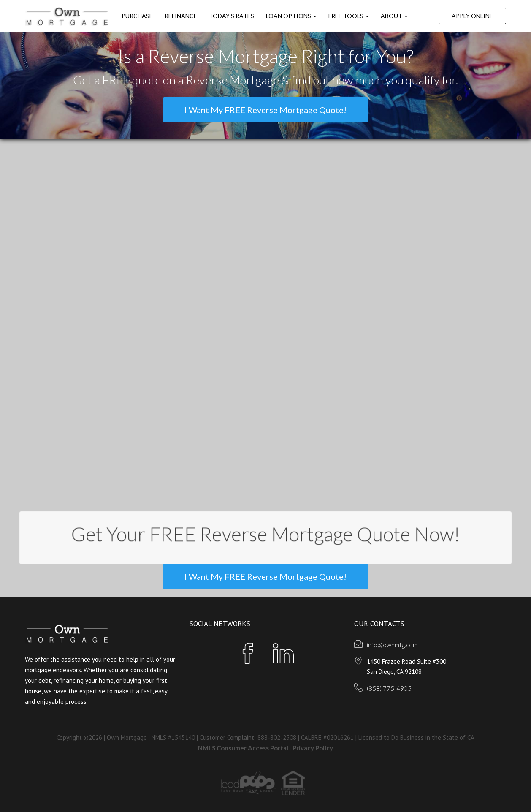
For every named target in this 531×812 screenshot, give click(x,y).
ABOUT (394, 16)
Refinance (181, 16)
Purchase (137, 16)
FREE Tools (349, 16)
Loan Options (291, 16)
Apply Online (472, 16)
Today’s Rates (232, 16)
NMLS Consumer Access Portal (244, 748)
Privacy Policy (313, 748)
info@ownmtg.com (392, 645)
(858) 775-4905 (389, 688)
